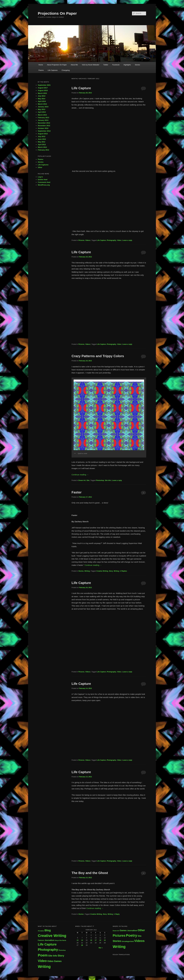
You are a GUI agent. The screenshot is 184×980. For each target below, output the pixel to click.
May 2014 (42, 99)
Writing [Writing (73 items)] (44, 967)
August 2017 (43, 88)
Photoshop (100, 480)
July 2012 (42, 136)
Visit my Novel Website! (91, 65)
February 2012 (43, 150)
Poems (41, 70)
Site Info (108, 480)
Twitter (106, 65)
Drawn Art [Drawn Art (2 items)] (116, 931)
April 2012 (42, 145)
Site (88, 480)
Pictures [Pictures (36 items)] (119, 936)
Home (41, 65)
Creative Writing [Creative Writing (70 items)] (52, 936)
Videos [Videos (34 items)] (139, 941)
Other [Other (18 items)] (141, 930)
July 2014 (42, 96)
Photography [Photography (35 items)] (48, 950)
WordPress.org (44, 185)
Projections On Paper (57, 13)
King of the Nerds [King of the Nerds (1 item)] (61, 940)
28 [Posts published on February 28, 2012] (82, 945)
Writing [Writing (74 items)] (119, 947)
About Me (74, 65)
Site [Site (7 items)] (140, 936)
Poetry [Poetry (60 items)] (132, 935)
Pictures (81, 240)
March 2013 (42, 115)
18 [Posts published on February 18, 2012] (100, 940)
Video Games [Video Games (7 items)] (54, 961)
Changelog (66, 70)
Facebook (116, 65)
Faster (77, 492)
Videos (88, 240)
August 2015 (43, 90)
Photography (112, 240)
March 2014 (42, 104)
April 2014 (42, 101)
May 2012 (42, 142)
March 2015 (42, 93)
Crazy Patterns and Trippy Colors (98, 356)
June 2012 (42, 139)
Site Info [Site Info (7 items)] (53, 956)
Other (40, 167)
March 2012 (42, 147)
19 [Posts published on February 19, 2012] (105, 940)
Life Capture (81, 88)
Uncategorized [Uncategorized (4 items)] (128, 941)
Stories (137, 65)
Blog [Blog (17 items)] (48, 930)
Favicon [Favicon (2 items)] (41, 940)
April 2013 (42, 112)
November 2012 (44, 126)
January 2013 (43, 120)
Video (119, 240)
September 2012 (44, 131)
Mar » (101, 948)
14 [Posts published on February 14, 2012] (82, 940)
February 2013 (43, 118)
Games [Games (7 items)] (123, 930)
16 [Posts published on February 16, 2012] (91, 940)
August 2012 (43, 134)
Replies (124, 571)
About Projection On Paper (57, 65)
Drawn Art (82, 480)
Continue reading (80, 475)
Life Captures (53, 70)
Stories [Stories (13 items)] (117, 941)
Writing (87, 571)
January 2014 (43, 107)
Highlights (127, 65)
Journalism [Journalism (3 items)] (49, 940)
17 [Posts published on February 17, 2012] (96, 940)
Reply (117, 914)
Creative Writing (102, 571)
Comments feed (44, 182)
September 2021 (44, 85)
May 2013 (42, 109)
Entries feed (43, 180)
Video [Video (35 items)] (42, 961)
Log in (40, 177)
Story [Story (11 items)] (61, 956)
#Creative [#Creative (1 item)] (41, 931)
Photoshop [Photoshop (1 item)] (62, 950)
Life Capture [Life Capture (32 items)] (47, 944)
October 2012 (43, 128)
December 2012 (44, 123)
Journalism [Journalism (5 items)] (132, 931)
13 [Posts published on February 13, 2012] (77, 940)
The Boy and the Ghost (90, 873)
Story (111, 571)
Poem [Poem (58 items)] (43, 955)
